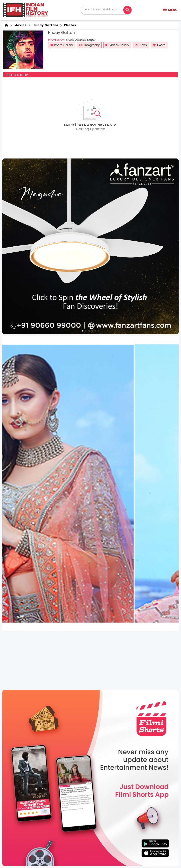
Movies (20, 25)
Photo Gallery (62, 45)
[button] (170, 10)
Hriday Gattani (44, 25)
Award (159, 45)
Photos (69, 25)
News (141, 45)
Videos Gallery (117, 45)
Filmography (89, 45)
